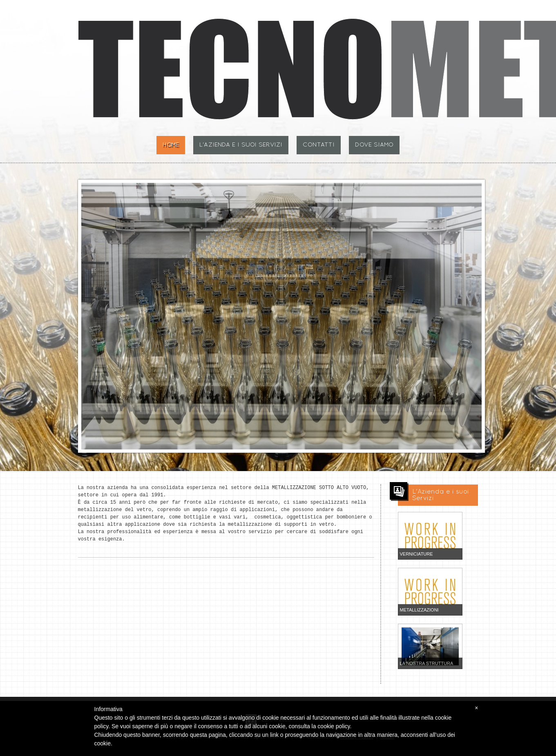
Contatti (319, 145)
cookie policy (334, 726)
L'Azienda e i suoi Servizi (241, 145)
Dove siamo (374, 145)
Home (171, 145)
